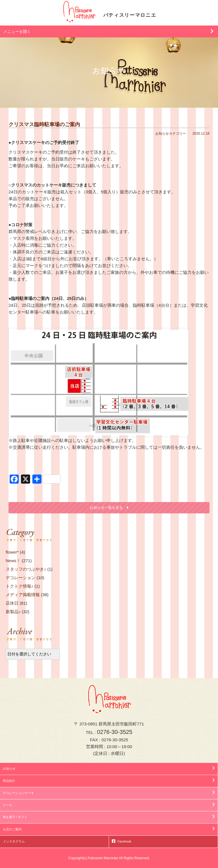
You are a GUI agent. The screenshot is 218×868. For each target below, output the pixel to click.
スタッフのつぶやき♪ (26, 569)
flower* (12, 552)
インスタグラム (14, 841)
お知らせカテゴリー (171, 134)
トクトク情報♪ (20, 586)
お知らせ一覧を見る (106, 508)
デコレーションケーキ (18, 793)
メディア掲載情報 (23, 595)
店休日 (12, 603)
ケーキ (8, 805)
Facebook (124, 841)
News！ (13, 561)
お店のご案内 (12, 829)
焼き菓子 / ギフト (15, 817)
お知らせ (9, 769)
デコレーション (21, 578)
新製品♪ (13, 612)
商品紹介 (9, 781)
